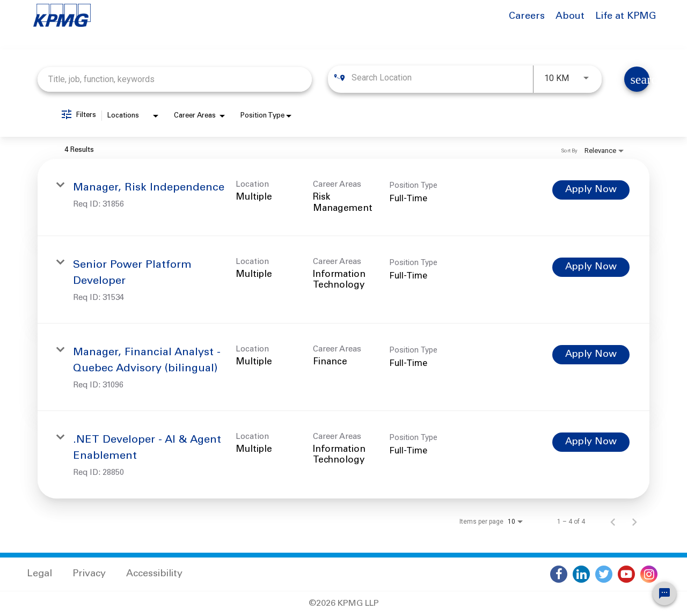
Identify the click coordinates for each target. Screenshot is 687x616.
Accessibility (154, 574)
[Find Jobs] (637, 79)
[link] (343, 197)
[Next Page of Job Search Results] (634, 522)
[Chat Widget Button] (664, 593)
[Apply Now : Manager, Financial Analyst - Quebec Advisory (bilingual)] (591, 355)
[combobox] (175, 79)
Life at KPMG (626, 17)
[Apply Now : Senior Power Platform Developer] (591, 267)
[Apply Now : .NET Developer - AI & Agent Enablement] (591, 442)
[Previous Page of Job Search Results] (613, 522)
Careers (527, 17)
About (570, 17)
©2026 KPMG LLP (344, 604)
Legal (39, 574)
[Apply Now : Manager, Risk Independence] (591, 190)
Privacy (89, 574)
